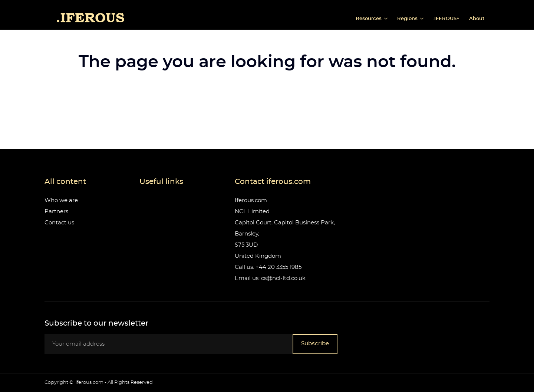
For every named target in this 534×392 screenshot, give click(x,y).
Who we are (61, 200)
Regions (408, 19)
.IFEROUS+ (446, 19)
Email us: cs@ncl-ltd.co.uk (270, 278)
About (477, 19)
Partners (56, 212)
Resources (369, 19)
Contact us (59, 223)
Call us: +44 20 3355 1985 (268, 267)
